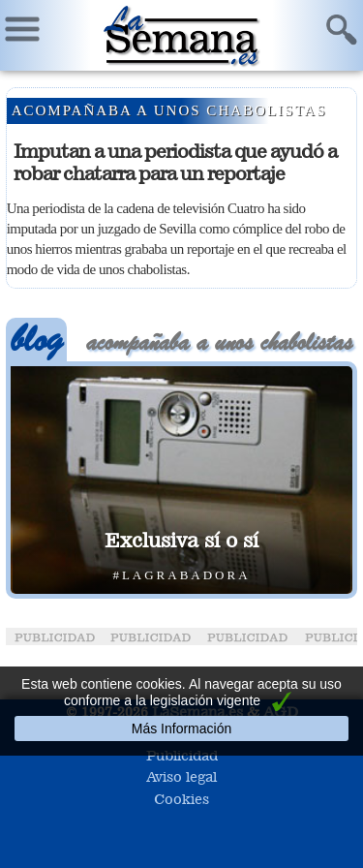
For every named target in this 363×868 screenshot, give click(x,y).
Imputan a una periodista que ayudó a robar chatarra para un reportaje (175, 162)
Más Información (181, 728)
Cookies (181, 799)
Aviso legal (181, 776)
